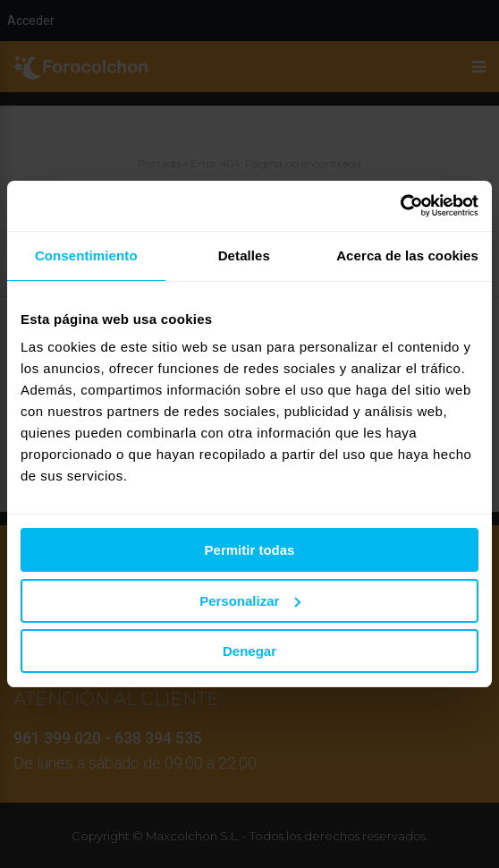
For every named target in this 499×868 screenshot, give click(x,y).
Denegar (249, 651)
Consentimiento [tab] (86, 255)
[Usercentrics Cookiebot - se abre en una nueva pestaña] (400, 206)
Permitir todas (250, 550)
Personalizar (250, 601)
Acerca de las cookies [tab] (407, 255)
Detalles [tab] (244, 255)
